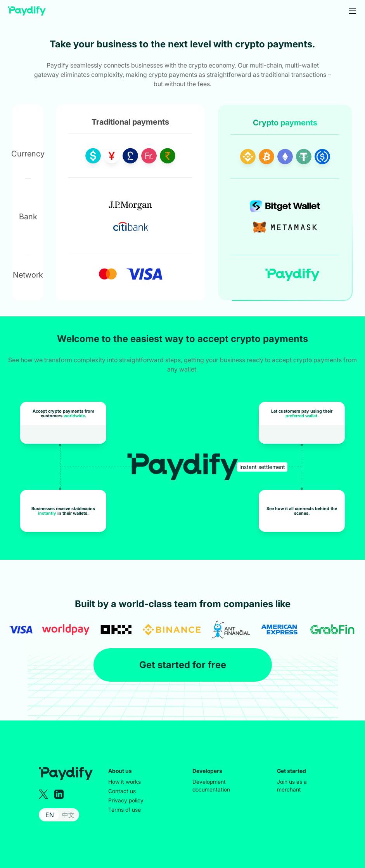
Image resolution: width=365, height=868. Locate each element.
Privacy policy (126, 800)
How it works (125, 782)
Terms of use (125, 810)
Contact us (122, 791)
